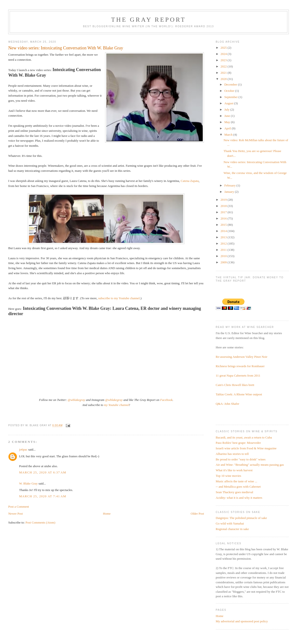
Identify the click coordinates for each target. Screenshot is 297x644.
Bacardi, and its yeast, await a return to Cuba (244, 437)
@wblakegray (77, 400)
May (227, 122)
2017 (224, 212)
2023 (224, 60)
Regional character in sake (232, 529)
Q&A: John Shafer (228, 404)
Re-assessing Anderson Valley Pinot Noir (242, 357)
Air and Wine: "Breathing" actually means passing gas (250, 465)
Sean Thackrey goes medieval (234, 492)
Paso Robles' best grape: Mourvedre (238, 443)
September (231, 97)
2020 (224, 79)
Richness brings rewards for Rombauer (240, 366)
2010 (224, 256)
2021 (224, 73)
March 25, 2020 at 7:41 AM (43, 496)
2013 (224, 237)
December (231, 84)
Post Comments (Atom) (40, 522)
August (229, 103)
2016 (224, 218)
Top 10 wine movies (229, 476)
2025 (224, 48)
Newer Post (15, 514)
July (227, 110)
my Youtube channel (116, 405)
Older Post (197, 514)
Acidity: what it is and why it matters (239, 498)
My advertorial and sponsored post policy (242, 621)
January (229, 192)
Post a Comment (19, 507)
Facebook (166, 400)
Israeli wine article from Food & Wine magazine (246, 448)
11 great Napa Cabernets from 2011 (238, 375)
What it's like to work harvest (234, 470)
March (229, 135)
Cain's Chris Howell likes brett (235, 385)
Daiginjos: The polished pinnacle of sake (241, 518)
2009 (224, 262)
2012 (224, 243)
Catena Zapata (190, 181)
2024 (224, 54)
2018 (224, 206)
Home (107, 514)
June (227, 116)
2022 (224, 66)
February (230, 185)
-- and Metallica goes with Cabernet (238, 487)
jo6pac (23, 449)
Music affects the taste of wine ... (236, 481)
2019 (224, 200)
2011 (224, 250)
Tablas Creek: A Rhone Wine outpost (239, 394)
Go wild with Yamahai (230, 523)
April (228, 128)
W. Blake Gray (28, 483)
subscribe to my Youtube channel (119, 298)
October (230, 91)
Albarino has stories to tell (232, 454)
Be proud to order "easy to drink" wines (241, 459)
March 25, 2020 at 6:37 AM (43, 472)
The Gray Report (148, 20)
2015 (224, 225)
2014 (224, 231)
